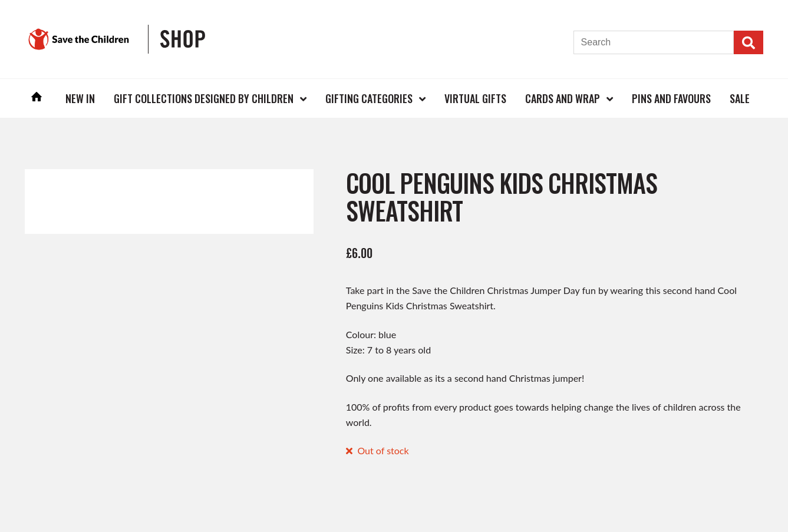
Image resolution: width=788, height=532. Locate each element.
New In (80, 98)
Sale (740, 98)
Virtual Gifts (475, 98)
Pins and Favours (671, 98)
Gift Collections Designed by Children (204, 98)
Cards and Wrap (563, 98)
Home (37, 98)
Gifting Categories (369, 98)
